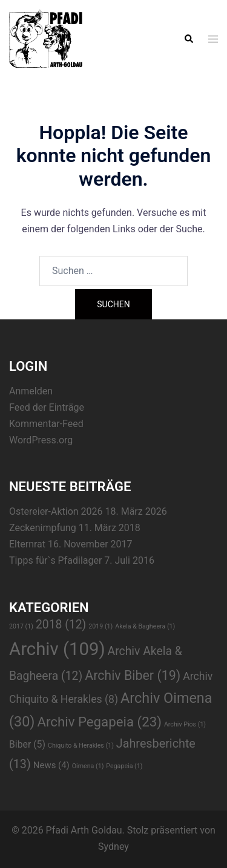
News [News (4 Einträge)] (51, 765)
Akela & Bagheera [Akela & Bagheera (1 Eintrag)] (145, 626)
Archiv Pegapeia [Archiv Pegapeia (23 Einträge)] (99, 722)
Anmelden (31, 391)
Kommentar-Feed (46, 424)
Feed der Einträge (47, 407)
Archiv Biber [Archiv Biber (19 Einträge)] (133, 675)
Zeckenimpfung (43, 528)
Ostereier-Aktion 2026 (56, 511)
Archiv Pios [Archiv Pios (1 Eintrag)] (185, 724)
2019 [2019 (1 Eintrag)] (100, 626)
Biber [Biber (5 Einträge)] (27, 744)
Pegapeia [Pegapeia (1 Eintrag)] (124, 766)
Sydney (113, 847)
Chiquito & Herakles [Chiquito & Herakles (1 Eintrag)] (81, 746)
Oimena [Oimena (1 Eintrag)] (88, 766)
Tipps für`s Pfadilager (55, 560)
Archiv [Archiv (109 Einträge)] (57, 649)
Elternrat (27, 544)
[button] (188, 39)
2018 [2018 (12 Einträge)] (61, 625)
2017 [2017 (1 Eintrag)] (21, 626)
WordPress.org (41, 440)
